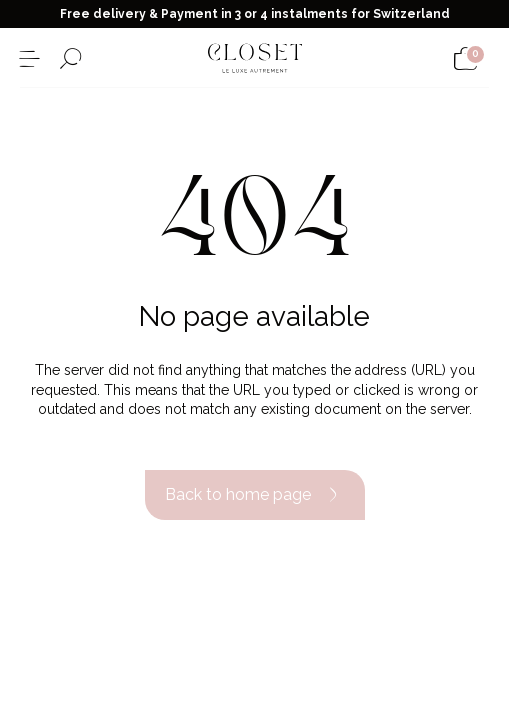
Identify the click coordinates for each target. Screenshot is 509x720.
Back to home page (255, 495)
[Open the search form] (70, 58)
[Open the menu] (29, 58)
